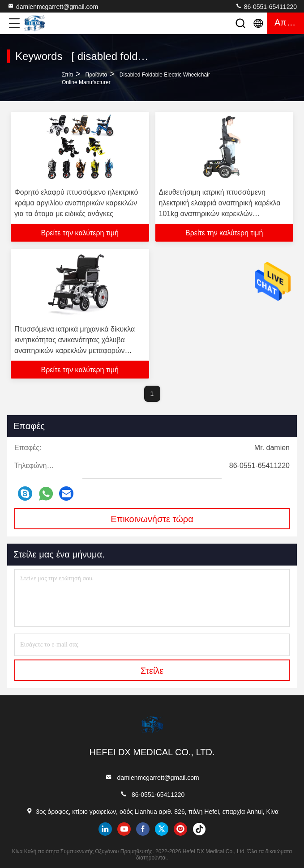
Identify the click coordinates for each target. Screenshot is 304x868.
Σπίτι (67, 75)
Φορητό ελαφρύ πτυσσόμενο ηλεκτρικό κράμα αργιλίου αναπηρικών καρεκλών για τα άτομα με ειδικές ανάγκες (76, 203)
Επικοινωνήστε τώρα (152, 519)
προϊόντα (96, 75)
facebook (143, 829)
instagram (180, 829)
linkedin (105, 829)
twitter (162, 829)
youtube (124, 829)
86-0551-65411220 (266, 6)
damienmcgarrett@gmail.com (53, 6)
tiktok (199, 829)
